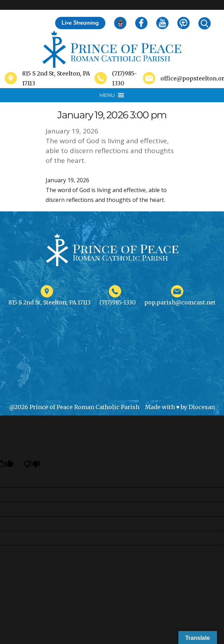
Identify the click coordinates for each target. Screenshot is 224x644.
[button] (107, 95)
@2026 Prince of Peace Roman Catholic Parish (74, 407)
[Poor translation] (32, 464)
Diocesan (202, 407)
